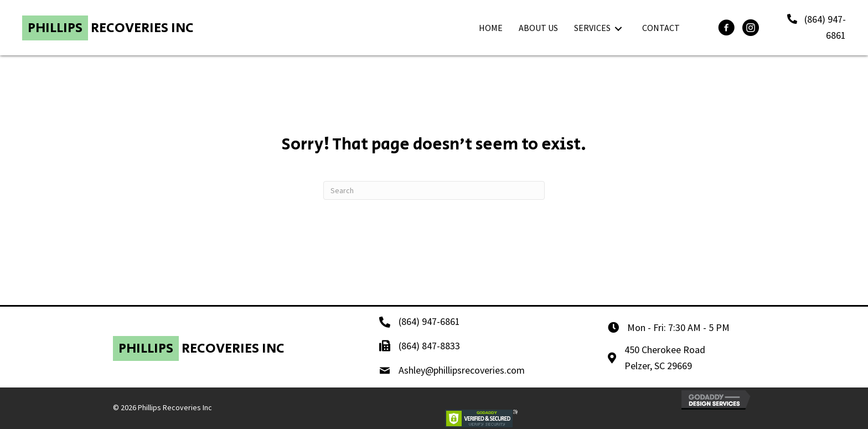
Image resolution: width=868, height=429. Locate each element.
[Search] (434, 190)
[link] (491, 29)
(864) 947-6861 (429, 321)
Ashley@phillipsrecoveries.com (462, 370)
